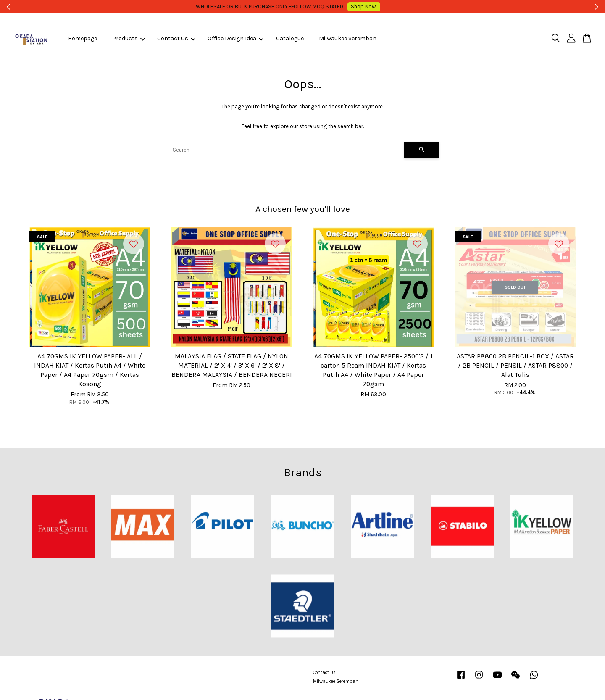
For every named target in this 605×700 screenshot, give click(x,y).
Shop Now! (367, 7)
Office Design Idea (235, 38)
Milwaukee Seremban (348, 38)
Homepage (83, 38)
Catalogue (290, 38)
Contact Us (176, 38)
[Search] (285, 150)
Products (129, 38)
